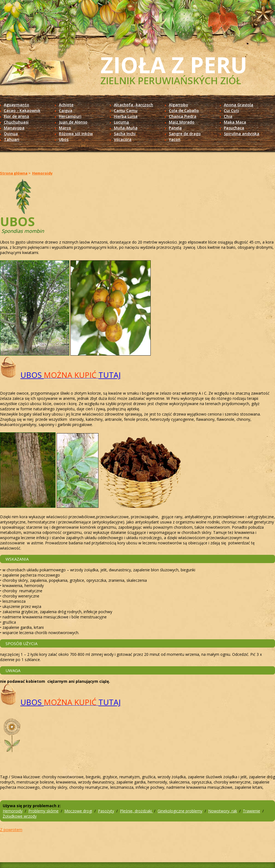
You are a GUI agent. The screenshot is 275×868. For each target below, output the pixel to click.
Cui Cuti (231, 110)
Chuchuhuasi (16, 122)
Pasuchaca (234, 128)
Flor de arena (16, 116)
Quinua (11, 134)
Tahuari (12, 139)
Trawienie (251, 811)
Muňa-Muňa (126, 128)
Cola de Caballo (184, 110)
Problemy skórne (43, 811)
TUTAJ (110, 375)
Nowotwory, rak (223, 811)
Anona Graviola (239, 105)
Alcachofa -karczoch (134, 105)
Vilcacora (123, 139)
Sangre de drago (185, 134)
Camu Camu (126, 110)
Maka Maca (235, 122)
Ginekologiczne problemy (180, 811)
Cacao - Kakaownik (22, 110)
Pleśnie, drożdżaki (136, 811)
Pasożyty (106, 811)
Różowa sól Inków (76, 134)
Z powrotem (11, 830)
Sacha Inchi (125, 134)
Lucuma (121, 122)
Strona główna (14, 173)
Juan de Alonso (73, 122)
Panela (175, 128)
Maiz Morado (182, 122)
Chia (228, 116)
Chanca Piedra (183, 116)
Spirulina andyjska (242, 134)
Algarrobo (178, 105)
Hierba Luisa (126, 116)
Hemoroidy (42, 173)
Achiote (66, 105)
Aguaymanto (16, 105)
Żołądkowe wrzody (20, 816)
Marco (65, 128)
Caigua (66, 110)
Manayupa (14, 128)
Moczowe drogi (78, 811)
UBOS (32, 375)
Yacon (175, 139)
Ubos (64, 139)
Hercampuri (70, 116)
